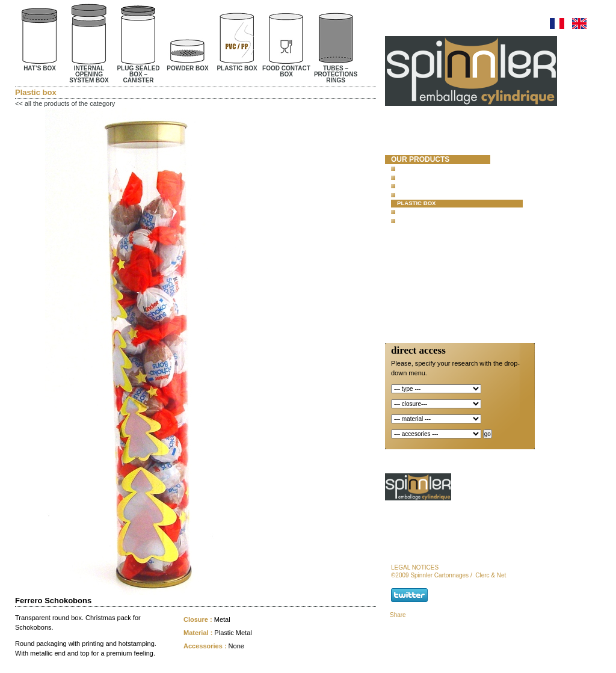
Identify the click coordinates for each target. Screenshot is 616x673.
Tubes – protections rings (441, 220)
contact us (414, 293)
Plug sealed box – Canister (442, 186)
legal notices (415, 567)
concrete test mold (433, 231)
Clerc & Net (491, 575)
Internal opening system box (445, 177)
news (402, 262)
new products (421, 241)
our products (420, 159)
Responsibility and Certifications (429, 278)
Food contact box (427, 212)
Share (398, 615)
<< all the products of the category (65, 103)
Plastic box (417, 203)
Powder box (417, 195)
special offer (419, 252)
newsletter (416, 304)
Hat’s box (412, 168)
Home (402, 129)
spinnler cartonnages (419, 144)
